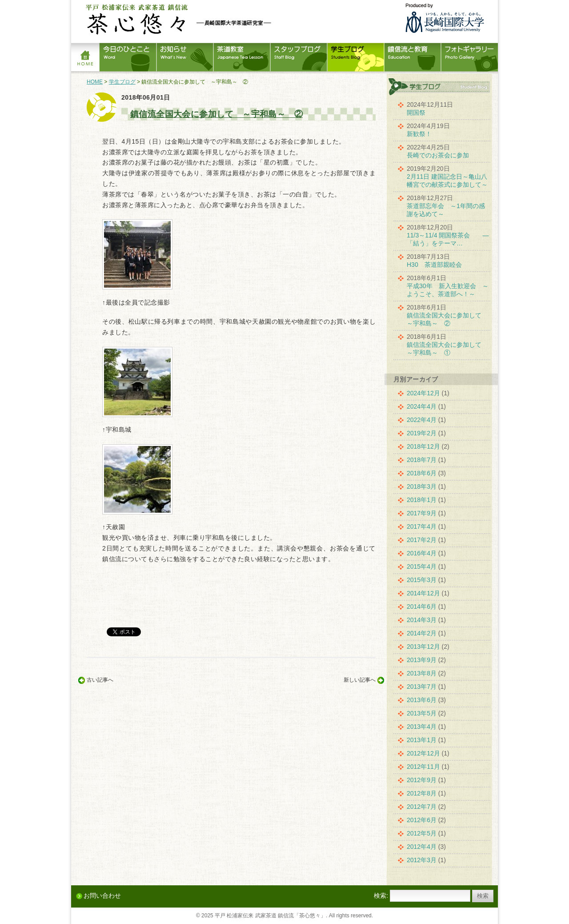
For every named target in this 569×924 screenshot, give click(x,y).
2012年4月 (422, 847)
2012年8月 (422, 793)
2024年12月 (423, 393)
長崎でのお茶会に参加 (438, 155)
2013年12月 (423, 647)
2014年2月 (422, 633)
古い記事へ (100, 680)
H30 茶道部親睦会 (434, 265)
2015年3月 (422, 580)
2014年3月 (422, 620)
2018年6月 (422, 473)
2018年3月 (422, 486)
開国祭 (416, 112)
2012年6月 (422, 820)
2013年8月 (422, 673)
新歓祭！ (419, 134)
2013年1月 (422, 740)
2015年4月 (422, 566)
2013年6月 (422, 700)
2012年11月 (423, 767)
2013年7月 (422, 687)
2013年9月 (422, 660)
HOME (95, 82)
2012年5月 (422, 833)
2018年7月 (422, 460)
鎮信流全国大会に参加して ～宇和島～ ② (216, 114)
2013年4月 (422, 727)
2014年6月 (422, 607)
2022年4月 (422, 420)
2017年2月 (422, 540)
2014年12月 (423, 593)
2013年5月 (422, 713)
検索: (381, 896)
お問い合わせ (102, 896)
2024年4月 (422, 406)
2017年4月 (422, 526)
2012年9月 (422, 780)
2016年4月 (422, 553)
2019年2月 (422, 433)
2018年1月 (422, 500)
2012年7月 (422, 807)
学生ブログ (122, 82)
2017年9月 (422, 513)
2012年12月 (423, 753)
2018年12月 (423, 446)
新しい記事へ (360, 680)
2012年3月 (422, 860)
